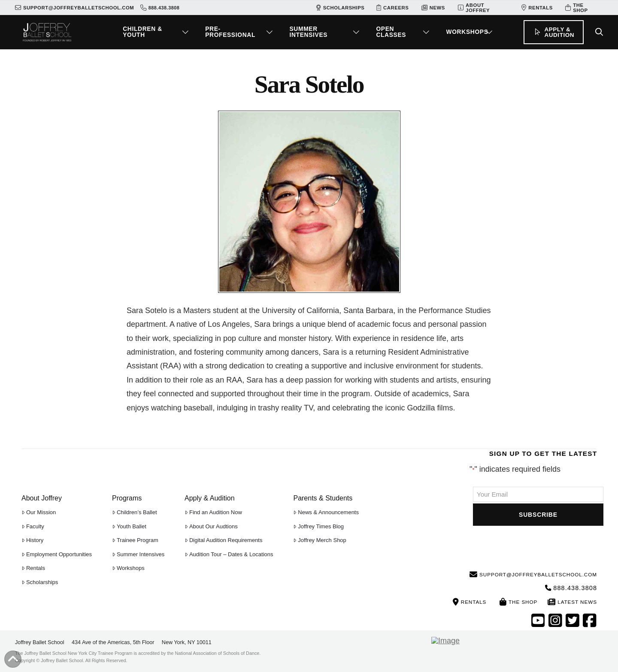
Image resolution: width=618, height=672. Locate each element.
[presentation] (538, 544)
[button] (157, 32)
